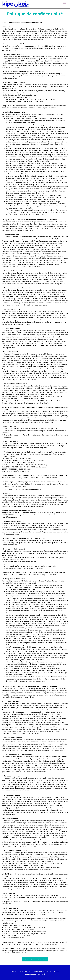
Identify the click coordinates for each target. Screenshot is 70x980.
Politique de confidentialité (35, 959)
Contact (15, 971)
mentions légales (26, 971)
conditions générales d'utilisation (46, 971)
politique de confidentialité (35, 974)
